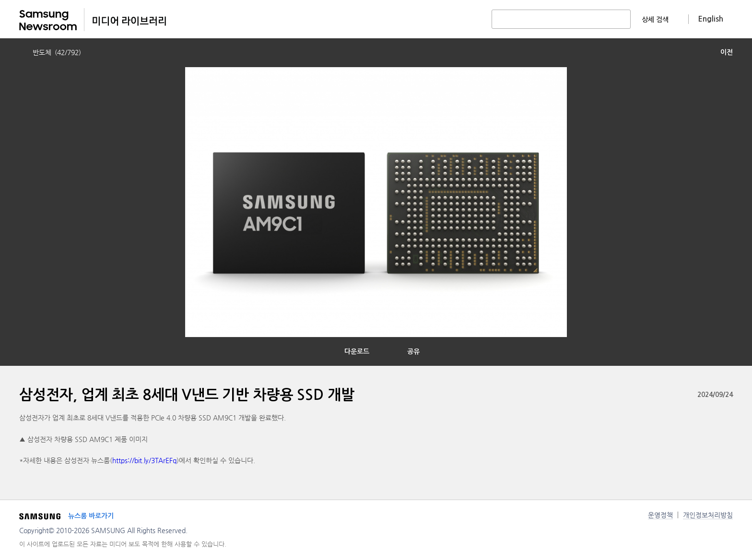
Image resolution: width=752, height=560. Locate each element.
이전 (727, 52)
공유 (413, 351)
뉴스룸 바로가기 (91, 516)
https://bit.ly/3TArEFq (144, 460)
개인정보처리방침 (708, 515)
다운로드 (357, 351)
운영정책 (660, 515)
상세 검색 (655, 20)
